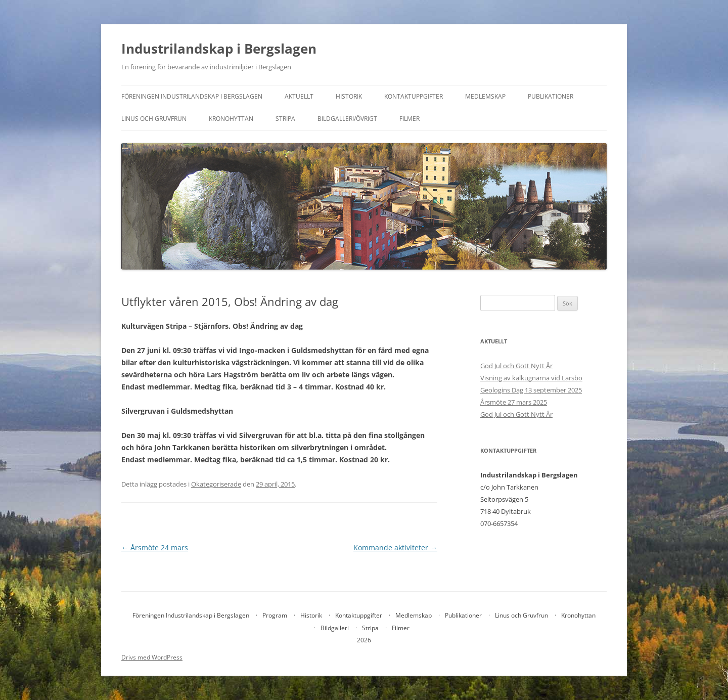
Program (275, 615)
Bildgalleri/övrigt (347, 119)
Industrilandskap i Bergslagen (219, 49)
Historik (349, 96)
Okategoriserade (216, 484)
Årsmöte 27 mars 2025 (514, 402)
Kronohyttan (231, 119)
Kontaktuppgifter (414, 96)
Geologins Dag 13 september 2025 (531, 390)
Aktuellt (299, 96)
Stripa (285, 119)
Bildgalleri (335, 628)
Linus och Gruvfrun (154, 119)
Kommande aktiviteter (395, 548)
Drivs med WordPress (152, 657)
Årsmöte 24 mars (155, 548)
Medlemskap (485, 96)
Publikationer (551, 96)
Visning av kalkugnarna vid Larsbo (531, 378)
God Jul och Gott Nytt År (516, 366)
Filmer (409, 119)
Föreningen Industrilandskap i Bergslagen (192, 96)
